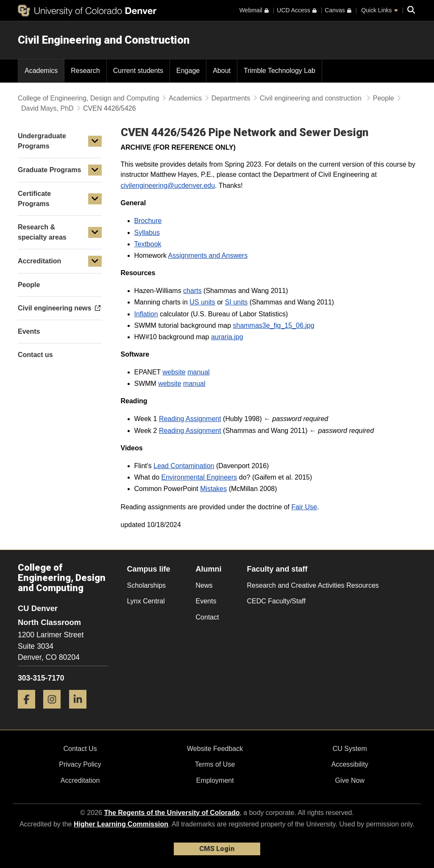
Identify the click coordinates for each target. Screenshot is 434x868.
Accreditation (39, 261)
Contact (207, 617)
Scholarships (147, 585)
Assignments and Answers (208, 255)
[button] (95, 141)
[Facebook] (30, 712)
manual (198, 372)
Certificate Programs (34, 199)
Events (206, 601)
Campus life (149, 569)
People (384, 98)
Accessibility (350, 764)
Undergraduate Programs (42, 141)
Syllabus (147, 233)
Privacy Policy (80, 764)
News (204, 585)
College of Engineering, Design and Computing (89, 98)
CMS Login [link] (217, 849)
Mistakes (213, 489)
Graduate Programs (49, 170)
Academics (185, 98)
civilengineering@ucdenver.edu (168, 186)
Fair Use (304, 507)
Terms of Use (215, 764)
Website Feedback (215, 749)
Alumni (209, 569)
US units (202, 302)
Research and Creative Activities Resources (313, 585)
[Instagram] (55, 712)
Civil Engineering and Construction (104, 40)
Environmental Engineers (199, 477)
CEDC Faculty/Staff (276, 601)
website (174, 372)
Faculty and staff (277, 569)
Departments (231, 98)
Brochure (148, 221)
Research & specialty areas (42, 232)
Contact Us (80, 749)
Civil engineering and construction (312, 98)
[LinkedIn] (81, 712)
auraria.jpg (227, 337)
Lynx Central (146, 601)
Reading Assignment (190, 419)
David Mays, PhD (47, 108)
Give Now (350, 780)
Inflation (146, 314)
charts (192, 291)
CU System (350, 749)
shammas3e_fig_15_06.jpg (273, 325)
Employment (215, 780)
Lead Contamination (184, 466)
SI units (236, 302)
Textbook (148, 244)
